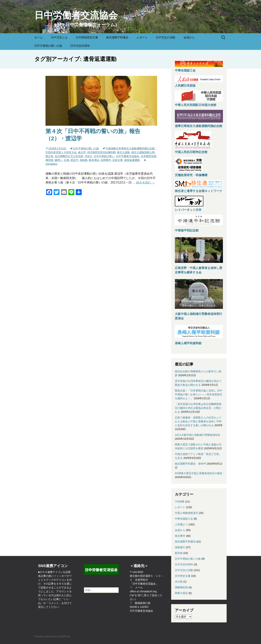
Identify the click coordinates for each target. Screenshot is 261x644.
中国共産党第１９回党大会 (61, 152)
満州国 (49, 160)
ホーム (39, 37)
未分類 (179, 582)
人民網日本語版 (185, 86)
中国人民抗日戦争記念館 (191, 152)
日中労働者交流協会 (128, 156)
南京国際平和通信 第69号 (191, 464)
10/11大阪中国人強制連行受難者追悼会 (198, 435)
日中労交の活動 (166, 37)
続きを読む (145, 182)
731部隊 (180, 502)
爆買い (59, 160)
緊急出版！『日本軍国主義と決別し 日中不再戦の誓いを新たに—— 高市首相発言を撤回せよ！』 (199, 394)
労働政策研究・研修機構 (191, 175)
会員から (189, 37)
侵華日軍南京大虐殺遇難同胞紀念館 (199, 126)
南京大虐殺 (123, 152)
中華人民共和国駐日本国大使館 (196, 105)
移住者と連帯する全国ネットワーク (199, 191)
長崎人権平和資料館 (188, 343)
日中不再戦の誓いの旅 (48, 46)
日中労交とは (59, 37)
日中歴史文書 (183, 576)
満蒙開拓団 (181, 587)
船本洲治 (94, 160)
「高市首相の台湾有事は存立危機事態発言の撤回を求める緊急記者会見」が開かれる (198, 408)
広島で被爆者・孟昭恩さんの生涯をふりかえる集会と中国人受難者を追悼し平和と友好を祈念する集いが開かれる (198, 421)
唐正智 (49, 156)
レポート (142, 37)
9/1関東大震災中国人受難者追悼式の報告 (199, 473)
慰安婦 (179, 553)
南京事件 (180, 536)
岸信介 (89, 156)
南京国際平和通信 (117, 37)
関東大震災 (181, 593)
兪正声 (82, 152)
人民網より (181, 524)
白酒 (67, 160)
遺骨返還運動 (132, 160)
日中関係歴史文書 (87, 37)
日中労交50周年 (80, 46)
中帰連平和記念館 (187, 230)
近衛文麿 (118, 160)
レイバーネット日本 (188, 210)
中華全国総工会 (185, 70)
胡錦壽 (84, 160)
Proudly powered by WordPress (53, 636)
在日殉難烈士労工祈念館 (69, 156)
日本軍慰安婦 (148, 156)
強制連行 (180, 547)
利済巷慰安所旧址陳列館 (101, 152)
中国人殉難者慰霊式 (187, 513)
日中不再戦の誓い (104, 156)
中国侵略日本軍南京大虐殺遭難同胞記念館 (130, 148)
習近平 (74, 160)
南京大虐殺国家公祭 (143, 152)
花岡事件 (106, 160)
